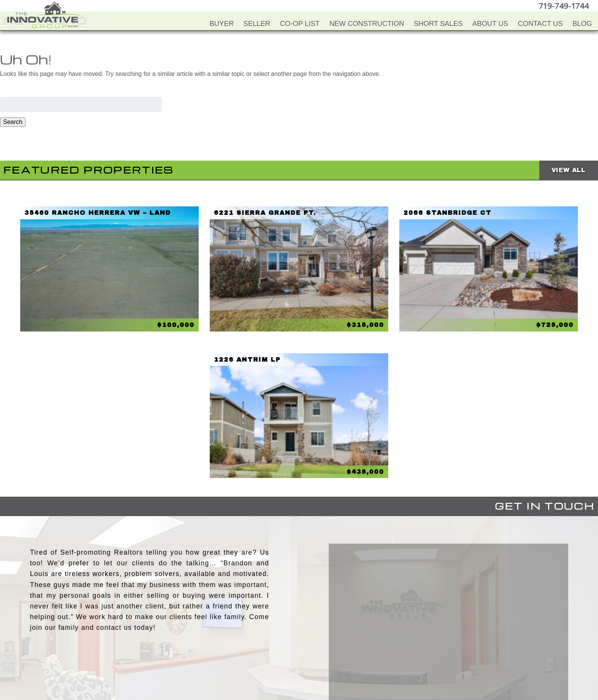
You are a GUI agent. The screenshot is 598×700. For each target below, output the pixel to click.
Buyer (221, 23)
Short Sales (438, 23)
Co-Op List (300, 23)
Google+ (328, 658)
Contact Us (540, 23)
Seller (257, 23)
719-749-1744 (565, 6)
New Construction (367, 23)
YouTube (283, 658)
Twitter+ (298, 658)
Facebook (267, 658)
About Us (490, 23)
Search (13, 122)
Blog (582, 23)
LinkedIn (313, 658)
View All (569, 170)
